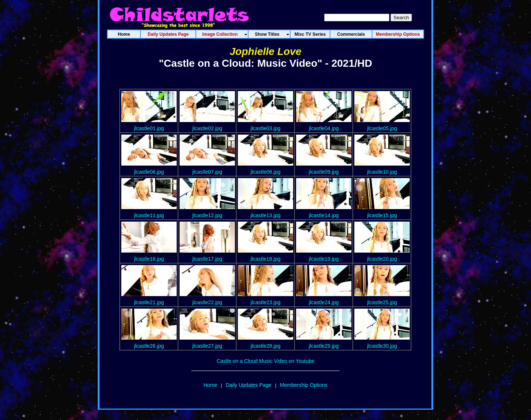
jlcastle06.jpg (149, 172)
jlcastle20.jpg (382, 259)
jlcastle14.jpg (324, 215)
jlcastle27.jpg (207, 346)
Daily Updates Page (249, 385)
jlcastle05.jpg (382, 128)
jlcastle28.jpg (266, 346)
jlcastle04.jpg (324, 128)
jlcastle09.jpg (324, 172)
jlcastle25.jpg (382, 302)
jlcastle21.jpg (149, 302)
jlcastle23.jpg (266, 302)
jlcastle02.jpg (207, 128)
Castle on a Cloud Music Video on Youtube (265, 361)
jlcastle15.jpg (382, 215)
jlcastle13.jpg (266, 215)
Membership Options (304, 385)
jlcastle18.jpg (266, 259)
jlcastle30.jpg (382, 346)
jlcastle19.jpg (324, 259)
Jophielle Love (266, 51)
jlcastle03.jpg (266, 128)
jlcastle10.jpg (382, 172)
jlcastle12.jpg (207, 215)
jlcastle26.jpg (149, 346)
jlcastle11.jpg (149, 215)
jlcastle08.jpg (266, 172)
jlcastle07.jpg (207, 172)
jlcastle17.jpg (207, 259)
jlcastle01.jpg (149, 128)
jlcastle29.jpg (324, 346)
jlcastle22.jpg (207, 302)
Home (210, 385)
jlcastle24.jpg (324, 302)
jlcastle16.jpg (149, 259)
